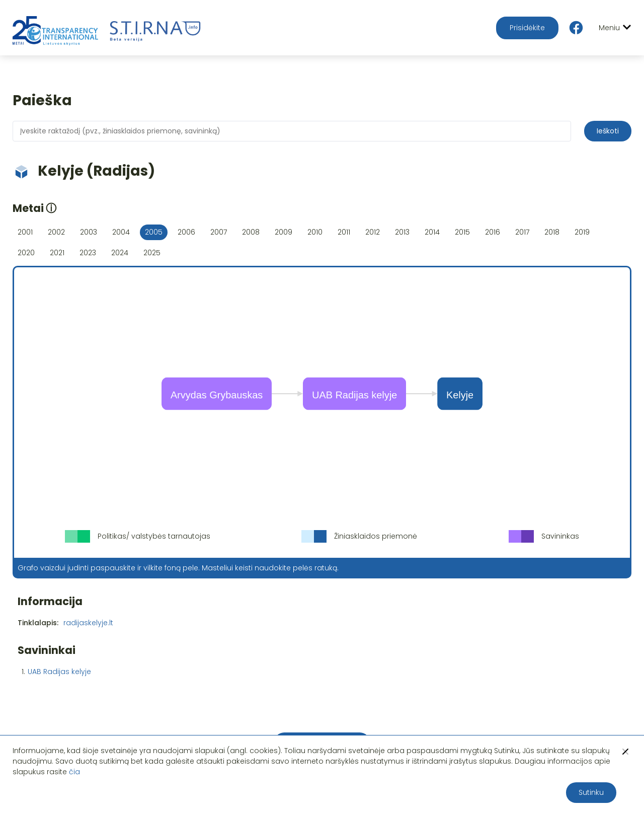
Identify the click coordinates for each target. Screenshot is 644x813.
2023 (88, 253)
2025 (152, 253)
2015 (462, 232)
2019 (582, 232)
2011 (344, 232)
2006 (186, 232)
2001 (25, 232)
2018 (552, 232)
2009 (284, 232)
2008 (251, 232)
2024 (120, 253)
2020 (26, 253)
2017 (522, 232)
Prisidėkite (527, 28)
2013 (402, 232)
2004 (121, 232)
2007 (219, 232)
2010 (315, 232)
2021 (57, 253)
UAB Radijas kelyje (59, 672)
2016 (493, 232)
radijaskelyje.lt (88, 623)
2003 (89, 232)
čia (74, 772)
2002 (56, 232)
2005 (154, 232)
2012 (373, 232)
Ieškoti (608, 131)
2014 (432, 232)
